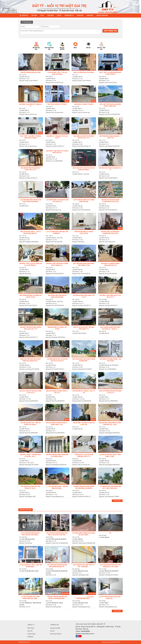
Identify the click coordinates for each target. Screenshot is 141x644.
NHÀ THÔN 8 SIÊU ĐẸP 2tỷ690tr (57, 104)
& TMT (118, 642)
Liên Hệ (30, 631)
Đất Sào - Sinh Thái (84, 174)
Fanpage (30, 637)
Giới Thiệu (31, 628)
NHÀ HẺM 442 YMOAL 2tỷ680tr (84, 104)
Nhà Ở (53, 79)
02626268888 (85, 631)
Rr (110, 533)
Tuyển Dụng (31, 634)
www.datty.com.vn (88, 634)
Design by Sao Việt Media (109, 642)
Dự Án (80, 461)
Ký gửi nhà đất (55, 628)
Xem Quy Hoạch (56, 634)
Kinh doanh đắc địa (57, 539)
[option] (38, 46)
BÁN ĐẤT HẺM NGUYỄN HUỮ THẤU (31, 72)
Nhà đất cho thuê (110, 365)
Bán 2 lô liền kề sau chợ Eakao (84, 72)
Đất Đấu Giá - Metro (31, 603)
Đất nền (27, 77)
